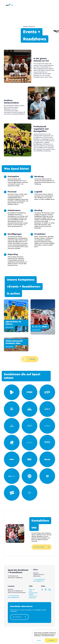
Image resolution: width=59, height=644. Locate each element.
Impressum (32, 598)
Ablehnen (39, 640)
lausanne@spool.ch (14, 597)
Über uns (32, 589)
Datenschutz (33, 596)
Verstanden (51, 640)
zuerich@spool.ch (39, 581)
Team (31, 591)
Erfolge (31, 594)
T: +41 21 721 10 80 (13, 596)
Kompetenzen (33, 593)
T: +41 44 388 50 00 (39, 579)
